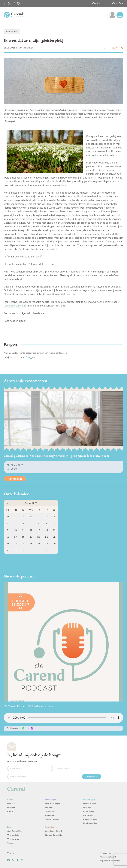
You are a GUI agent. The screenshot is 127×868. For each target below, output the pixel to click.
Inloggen (30, 357)
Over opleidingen (53, 803)
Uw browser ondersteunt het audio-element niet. (63, 718)
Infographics (89, 811)
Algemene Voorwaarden (110, 861)
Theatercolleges (52, 819)
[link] (112, 15)
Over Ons (118, 3)
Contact (97, 3)
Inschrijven (92, 777)
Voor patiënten (14, 835)
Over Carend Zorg (15, 831)
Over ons (11, 803)
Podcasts (87, 807)
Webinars (49, 807)
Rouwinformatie (90, 819)
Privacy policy (106, 853)
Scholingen (50, 811)
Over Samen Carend (53, 831)
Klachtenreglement (108, 857)
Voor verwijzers (14, 839)
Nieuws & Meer (90, 803)
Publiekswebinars (91, 823)
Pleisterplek (12, 31)
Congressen (50, 815)
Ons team (11, 807)
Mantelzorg (88, 815)
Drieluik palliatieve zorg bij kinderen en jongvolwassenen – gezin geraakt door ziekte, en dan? (56, 456)
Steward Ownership (54, 835)
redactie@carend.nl (15, 305)
